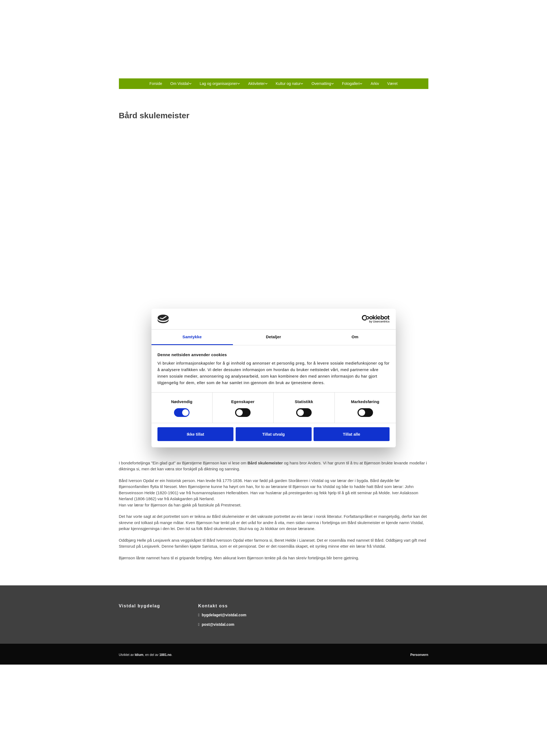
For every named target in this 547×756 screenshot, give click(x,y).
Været (392, 84)
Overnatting (321, 84)
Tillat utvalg (273, 434)
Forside (156, 84)
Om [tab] (355, 337)
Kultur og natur (288, 84)
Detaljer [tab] (274, 337)
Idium (139, 655)
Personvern (419, 655)
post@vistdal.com (218, 624)
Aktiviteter (256, 84)
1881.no (165, 655)
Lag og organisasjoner (219, 84)
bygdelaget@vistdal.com (224, 615)
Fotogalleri (351, 84)
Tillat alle (352, 434)
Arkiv (375, 84)
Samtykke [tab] (192, 337)
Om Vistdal (179, 84)
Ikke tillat (195, 434)
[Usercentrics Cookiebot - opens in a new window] (366, 319)
